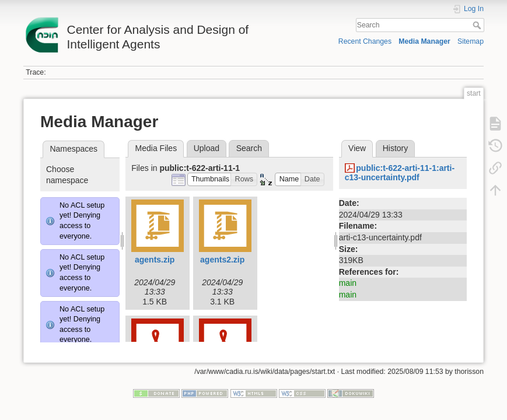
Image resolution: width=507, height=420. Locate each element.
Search (478, 25)
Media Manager (424, 41)
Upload (207, 148)
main (348, 283)
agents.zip (155, 260)
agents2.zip (222, 260)
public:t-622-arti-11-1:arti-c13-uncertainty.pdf (400, 173)
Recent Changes (365, 41)
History (396, 148)
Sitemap (471, 41)
